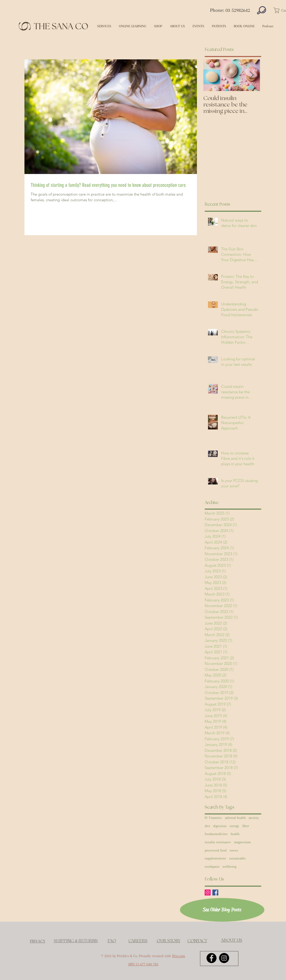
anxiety (254, 818)
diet (207, 826)
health (235, 834)
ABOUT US (232, 940)
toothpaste (212, 867)
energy (234, 826)
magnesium (242, 842)
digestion (220, 826)
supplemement (215, 858)
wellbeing (229, 867)
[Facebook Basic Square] (215, 892)
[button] (104, 26)
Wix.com (179, 956)
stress (234, 850)
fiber (246, 826)
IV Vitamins (213, 818)
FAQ (112, 941)
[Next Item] (252, 75)
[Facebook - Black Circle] (211, 958)
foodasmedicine (216, 834)
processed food (216, 850)
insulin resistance (218, 842)
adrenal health (235, 818)
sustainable (237, 858)
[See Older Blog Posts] (222, 910)
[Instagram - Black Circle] (224, 958)
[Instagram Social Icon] (208, 892)
